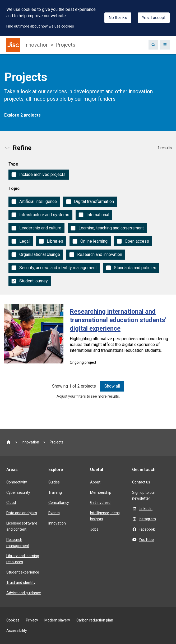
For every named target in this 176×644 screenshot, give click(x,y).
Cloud (11, 503)
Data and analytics (22, 513)
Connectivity (17, 482)
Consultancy (59, 503)
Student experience (23, 572)
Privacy (32, 620)
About (95, 482)
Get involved (100, 503)
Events (54, 513)
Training (55, 492)
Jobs (94, 529)
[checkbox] (39, 175)
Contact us (141, 482)
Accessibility (17, 630)
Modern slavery (57, 620)
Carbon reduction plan (95, 620)
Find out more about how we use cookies (40, 26)
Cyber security (18, 492)
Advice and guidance (24, 593)
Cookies (13, 620)
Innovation (36, 45)
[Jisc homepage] (13, 45)
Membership (101, 492)
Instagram (147, 519)
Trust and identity (21, 583)
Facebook (147, 529)
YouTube (146, 540)
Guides (54, 482)
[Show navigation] (165, 45)
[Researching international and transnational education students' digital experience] (88, 336)
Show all (112, 386)
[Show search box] (153, 45)
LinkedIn (146, 509)
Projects (65, 45)
